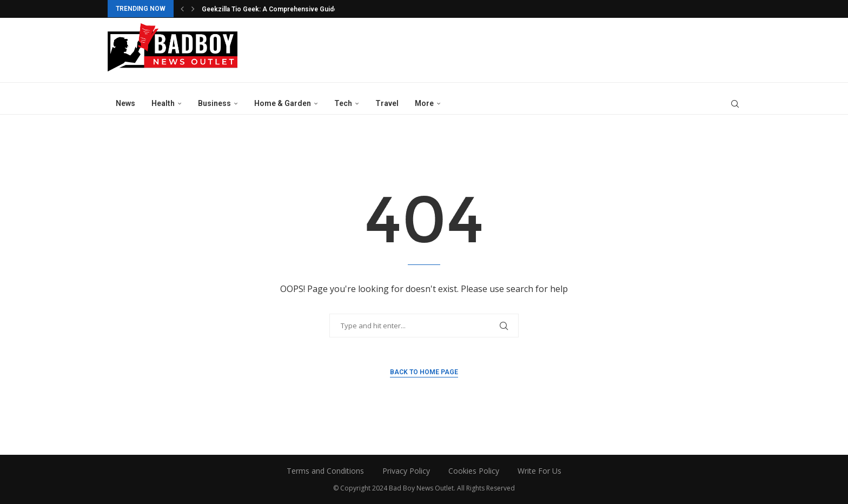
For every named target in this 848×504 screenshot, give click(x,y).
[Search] (735, 104)
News (125, 103)
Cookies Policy (474, 471)
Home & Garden (283, 103)
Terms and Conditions (325, 471)
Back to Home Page (424, 372)
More (424, 103)
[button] (182, 9)
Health (163, 103)
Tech (343, 103)
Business (214, 103)
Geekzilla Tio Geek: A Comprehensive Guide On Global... (288, 9)
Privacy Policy (406, 471)
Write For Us (539, 471)
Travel (387, 103)
